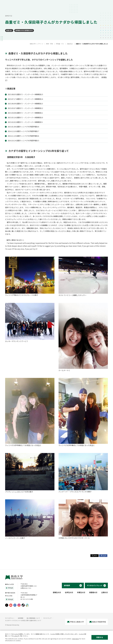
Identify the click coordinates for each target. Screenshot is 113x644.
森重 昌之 (9, 30)
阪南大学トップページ (36, 44)
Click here (76, 639)
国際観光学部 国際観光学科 (24, 30)
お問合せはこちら (26, 588)
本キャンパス (9, 584)
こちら (16, 636)
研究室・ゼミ (60, 44)
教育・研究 (50, 44)
